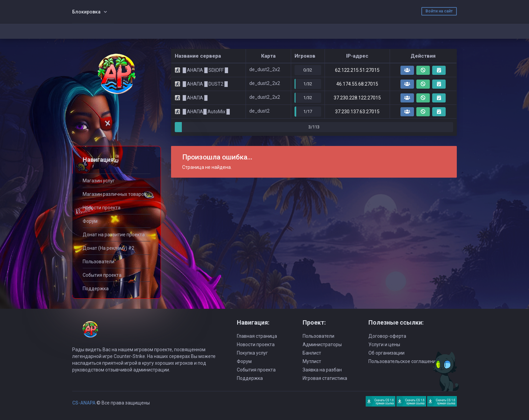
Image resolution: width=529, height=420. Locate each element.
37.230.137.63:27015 (357, 112)
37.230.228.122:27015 (357, 98)
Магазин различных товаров (115, 194)
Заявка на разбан (322, 370)
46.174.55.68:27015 (357, 84)
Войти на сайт (439, 11)
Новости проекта (102, 208)
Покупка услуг (252, 353)
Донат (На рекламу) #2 (108, 248)
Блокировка (86, 12)
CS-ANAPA (84, 403)
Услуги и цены (384, 344)
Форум (90, 221)
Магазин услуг (99, 181)
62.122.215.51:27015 (357, 70)
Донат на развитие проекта (114, 235)
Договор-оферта (387, 336)
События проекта (102, 275)
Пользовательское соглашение (403, 361)
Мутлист (312, 361)
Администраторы (322, 344)
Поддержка (96, 289)
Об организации (386, 353)
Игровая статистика (325, 378)
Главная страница (257, 336)
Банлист (312, 353)
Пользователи (99, 262)
